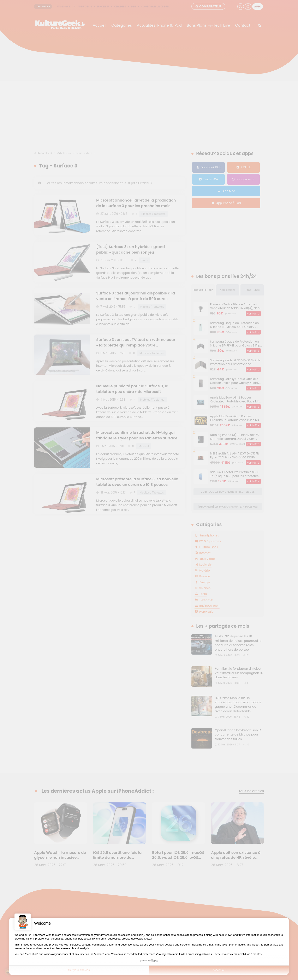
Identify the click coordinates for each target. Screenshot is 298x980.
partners (40, 935)
